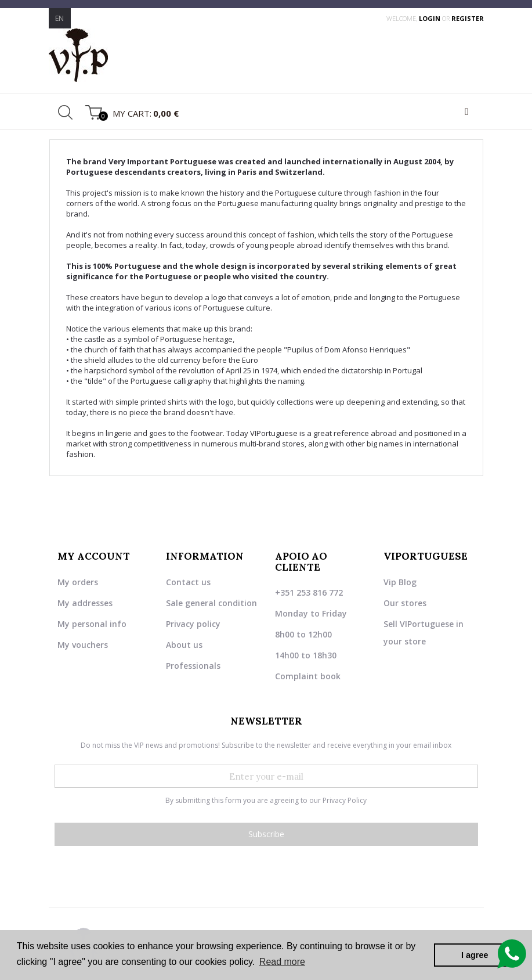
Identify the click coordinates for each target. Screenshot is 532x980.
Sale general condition (211, 603)
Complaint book (308, 676)
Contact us (188, 582)
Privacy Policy (345, 800)
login (430, 18)
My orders (78, 582)
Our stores (405, 603)
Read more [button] (282, 962)
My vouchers (83, 645)
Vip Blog (400, 582)
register (468, 18)
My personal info (92, 624)
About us (184, 645)
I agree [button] (475, 955)
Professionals (193, 666)
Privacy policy (193, 624)
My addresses (85, 603)
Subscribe (266, 834)
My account (94, 556)
